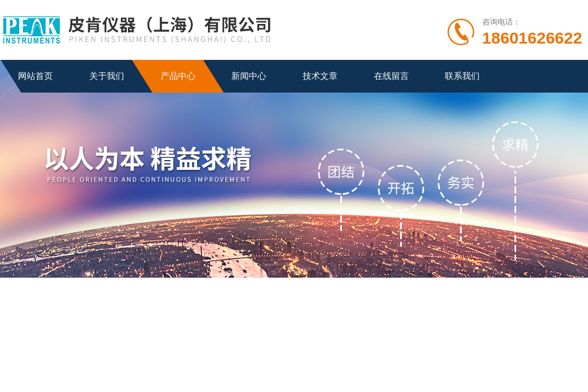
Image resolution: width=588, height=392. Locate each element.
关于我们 (107, 76)
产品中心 (178, 76)
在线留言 (391, 76)
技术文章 (320, 76)
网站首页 (35, 76)
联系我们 (462, 76)
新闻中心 (249, 76)
